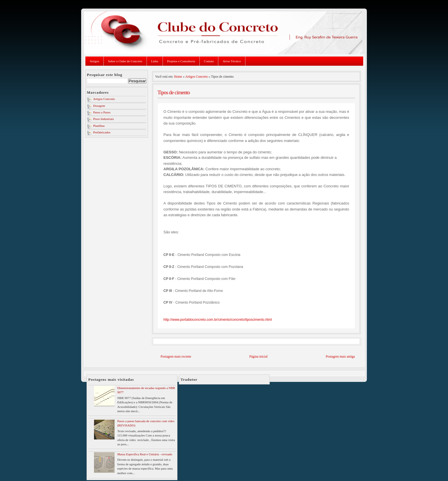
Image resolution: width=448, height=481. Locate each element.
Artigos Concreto (104, 99)
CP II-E (169, 255)
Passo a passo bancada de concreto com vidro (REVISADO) (146, 423)
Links (155, 61)
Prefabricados (102, 132)
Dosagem (99, 106)
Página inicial (259, 357)
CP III (168, 291)
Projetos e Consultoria (181, 61)
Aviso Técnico (232, 61)
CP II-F (169, 279)
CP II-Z (169, 267)
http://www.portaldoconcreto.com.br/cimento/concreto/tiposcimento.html (218, 320)
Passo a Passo (102, 112)
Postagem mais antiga (340, 357)
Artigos (94, 61)
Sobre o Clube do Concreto (125, 61)
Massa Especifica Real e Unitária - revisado (145, 454)
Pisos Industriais (103, 119)
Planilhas (99, 126)
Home (178, 77)
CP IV (168, 302)
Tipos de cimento (174, 92)
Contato (209, 61)
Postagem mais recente (176, 357)
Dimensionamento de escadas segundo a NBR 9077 (146, 390)
